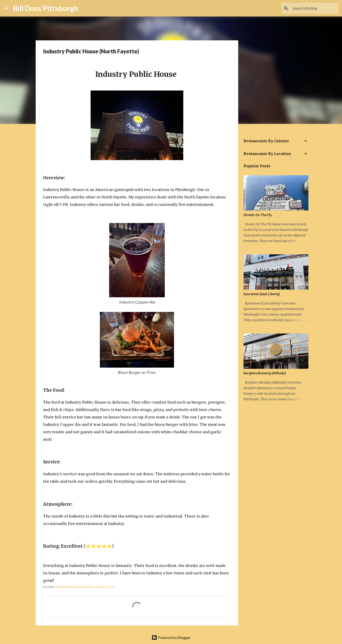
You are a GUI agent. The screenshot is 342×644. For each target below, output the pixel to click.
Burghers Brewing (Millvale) (265, 373)
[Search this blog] (314, 8)
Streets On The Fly (258, 215)
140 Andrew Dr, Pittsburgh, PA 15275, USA (85, 587)
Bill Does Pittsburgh (46, 8)
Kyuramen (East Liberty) (262, 294)
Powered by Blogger (171, 637)
